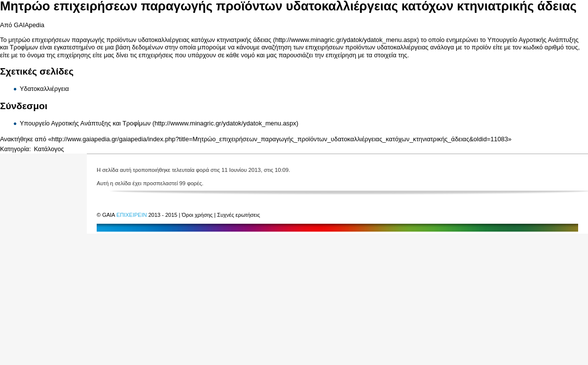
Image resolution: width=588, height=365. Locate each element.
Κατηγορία (15, 149)
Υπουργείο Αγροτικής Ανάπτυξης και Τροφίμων (85, 123)
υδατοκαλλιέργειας (403, 47)
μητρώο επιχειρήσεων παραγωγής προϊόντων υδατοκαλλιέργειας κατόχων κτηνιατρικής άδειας (140, 40)
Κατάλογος (49, 149)
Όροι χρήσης (198, 215)
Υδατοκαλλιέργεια (44, 89)
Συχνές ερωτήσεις (239, 215)
